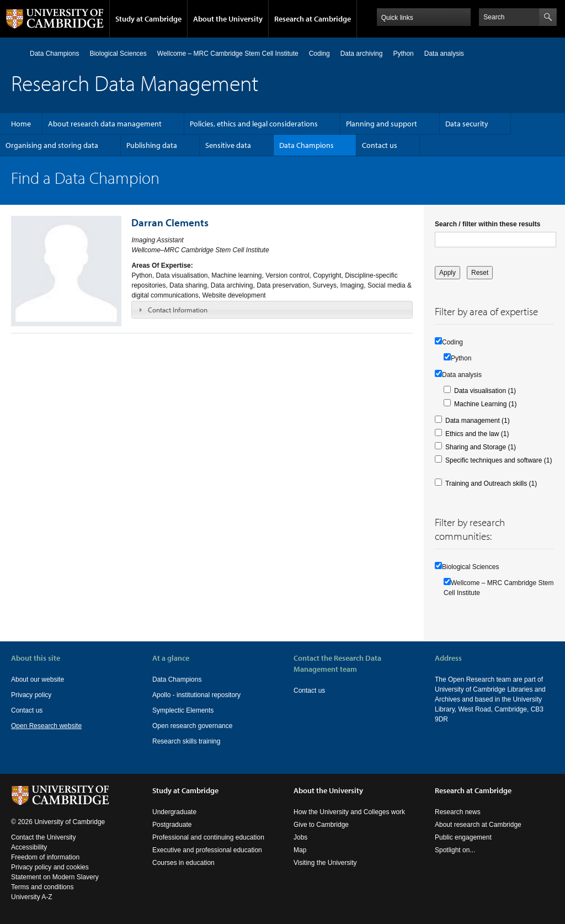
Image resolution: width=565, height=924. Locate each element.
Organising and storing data (52, 145)
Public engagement (463, 837)
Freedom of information (45, 857)
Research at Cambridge (313, 19)
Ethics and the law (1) (477, 434)
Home (16, 53)
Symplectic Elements (183, 710)
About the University (228, 19)
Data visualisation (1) (485, 391)
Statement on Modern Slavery (55, 877)
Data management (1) (478, 421)
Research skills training (186, 741)
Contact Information (178, 310)
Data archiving (362, 54)
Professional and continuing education (208, 837)
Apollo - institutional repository (196, 695)
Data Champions (54, 54)
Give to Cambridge (321, 825)
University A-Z (32, 897)
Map (300, 850)
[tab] (272, 310)
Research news (458, 812)
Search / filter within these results (487, 224)
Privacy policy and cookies (50, 867)
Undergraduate (174, 812)
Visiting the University (325, 863)
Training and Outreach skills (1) (491, 484)
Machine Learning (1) (485, 404)
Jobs (300, 837)
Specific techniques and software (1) (499, 460)
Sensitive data (228, 145)
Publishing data (152, 145)
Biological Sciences (118, 54)
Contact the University (43, 837)
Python (403, 54)
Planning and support (382, 124)
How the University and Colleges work (349, 812)
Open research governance (192, 726)
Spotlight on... (455, 850)
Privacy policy (31, 695)
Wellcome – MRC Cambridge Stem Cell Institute (228, 54)
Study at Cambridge (148, 19)
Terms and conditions (42, 887)
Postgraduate (172, 825)
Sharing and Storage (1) (481, 447)
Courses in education (183, 863)
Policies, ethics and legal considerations (254, 124)
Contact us (380, 145)
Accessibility (29, 847)
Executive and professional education (207, 850)
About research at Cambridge (478, 825)
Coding (319, 54)
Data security (467, 124)
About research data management (105, 124)
